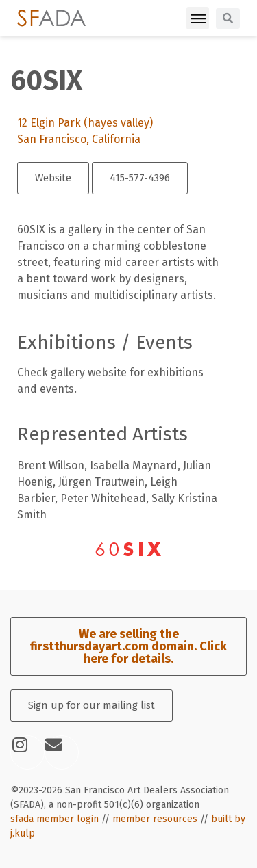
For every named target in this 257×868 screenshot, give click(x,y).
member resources (155, 819)
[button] (198, 18)
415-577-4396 (140, 178)
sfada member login (54, 819)
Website (53, 178)
